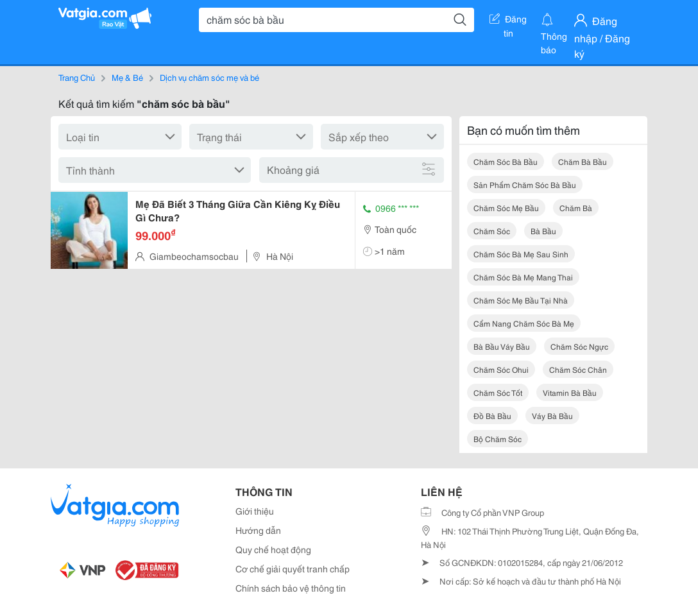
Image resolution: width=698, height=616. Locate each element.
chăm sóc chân (578, 369)
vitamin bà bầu (570, 392)
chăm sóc (492, 231)
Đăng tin (508, 21)
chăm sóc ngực (579, 346)
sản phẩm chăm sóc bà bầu (525, 184)
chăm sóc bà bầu (506, 161)
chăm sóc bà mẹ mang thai (523, 277)
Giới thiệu (255, 511)
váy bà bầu (552, 415)
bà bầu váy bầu (502, 346)
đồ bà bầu (492, 415)
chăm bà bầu (583, 161)
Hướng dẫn (258, 530)
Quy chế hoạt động (273, 549)
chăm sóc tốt (498, 392)
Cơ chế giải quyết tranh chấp (293, 569)
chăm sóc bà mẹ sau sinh (521, 254)
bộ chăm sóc (498, 439)
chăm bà (576, 208)
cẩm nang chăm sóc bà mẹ (524, 323)
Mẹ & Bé (127, 77)
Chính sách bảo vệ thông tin (291, 588)
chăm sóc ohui (501, 369)
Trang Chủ (77, 77)
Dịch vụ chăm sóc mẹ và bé (209, 77)
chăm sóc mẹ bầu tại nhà (521, 300)
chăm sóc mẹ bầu (506, 208)
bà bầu (543, 231)
